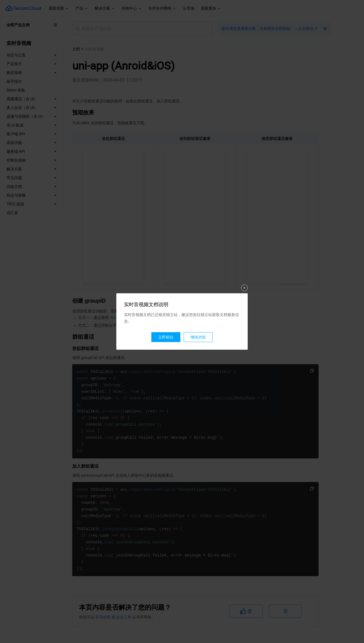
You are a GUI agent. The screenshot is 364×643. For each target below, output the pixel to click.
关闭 (244, 288)
